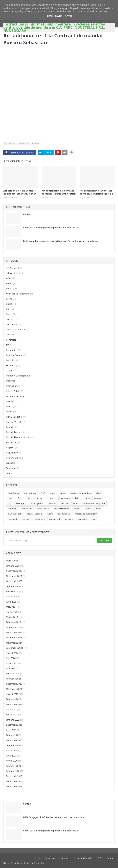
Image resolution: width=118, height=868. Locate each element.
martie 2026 (14, 561)
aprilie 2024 (13, 674)
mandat (36, 143)
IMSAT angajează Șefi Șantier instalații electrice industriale (54, 817)
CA (10, 309)
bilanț (11, 299)
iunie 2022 (13, 710)
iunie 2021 (13, 730)
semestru (13, 468)
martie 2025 (14, 617)
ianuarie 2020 (15, 771)
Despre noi (50, 858)
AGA (10, 278)
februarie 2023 (15, 699)
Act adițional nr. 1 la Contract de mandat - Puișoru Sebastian (96, 192)
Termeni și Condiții (83, 858)
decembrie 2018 (16, 781)
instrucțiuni (14, 386)
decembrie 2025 (16, 571)
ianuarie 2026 (15, 566)
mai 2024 (12, 669)
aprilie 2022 (13, 715)
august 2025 (14, 592)
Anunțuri (65, 858)
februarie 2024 (16, 679)
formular (13, 366)
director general (16, 355)
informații (13, 381)
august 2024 (14, 653)
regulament (14, 453)
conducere (24, 143)
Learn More (54, 16)
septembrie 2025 (17, 586)
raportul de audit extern (20, 437)
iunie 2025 (13, 602)
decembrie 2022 (16, 704)
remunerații (14, 458)
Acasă (37, 858)
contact (12, 335)
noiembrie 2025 (16, 576)
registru (12, 448)
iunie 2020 (13, 756)
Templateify (40, 863)
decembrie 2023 (16, 684)
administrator (15, 273)
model (11, 412)
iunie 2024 (13, 663)
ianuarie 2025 (14, 628)
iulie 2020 (13, 751)
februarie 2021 (15, 735)
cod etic (12, 319)
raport (12, 427)
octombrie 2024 (16, 643)
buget (11, 304)
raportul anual (15, 432)
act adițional (10, 143)
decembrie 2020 (16, 740)
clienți (11, 314)
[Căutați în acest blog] (51, 540)
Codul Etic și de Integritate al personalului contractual (51, 228)
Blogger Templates (13, 863)
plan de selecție (16, 417)
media (11, 407)
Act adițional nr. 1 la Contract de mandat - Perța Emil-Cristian (59, 192)
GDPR (11, 371)
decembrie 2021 (16, 725)
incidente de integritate (20, 376)
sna (10, 473)
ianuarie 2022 (14, 720)
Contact (27, 214)
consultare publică (17, 330)
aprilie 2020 (13, 761)
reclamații (13, 443)
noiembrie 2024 (16, 638)
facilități (12, 360)
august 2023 (14, 694)
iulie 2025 (12, 597)
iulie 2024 (12, 658)
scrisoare (12, 463)
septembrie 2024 (17, 648)
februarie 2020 (15, 766)
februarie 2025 (16, 622)
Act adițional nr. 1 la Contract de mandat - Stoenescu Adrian (20, 192)
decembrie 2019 (16, 776)
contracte (13, 340)
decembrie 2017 (16, 786)
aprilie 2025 (13, 612)
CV (9, 345)
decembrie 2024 (16, 633)
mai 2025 (13, 607)
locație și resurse (17, 396)
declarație (13, 350)
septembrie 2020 (16, 745)
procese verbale (16, 422)
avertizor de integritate (19, 294)
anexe (11, 284)
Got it (69, 16)
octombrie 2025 (16, 581)
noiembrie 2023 (16, 689)
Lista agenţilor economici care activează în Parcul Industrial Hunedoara (60, 241)
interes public (15, 391)
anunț (11, 289)
